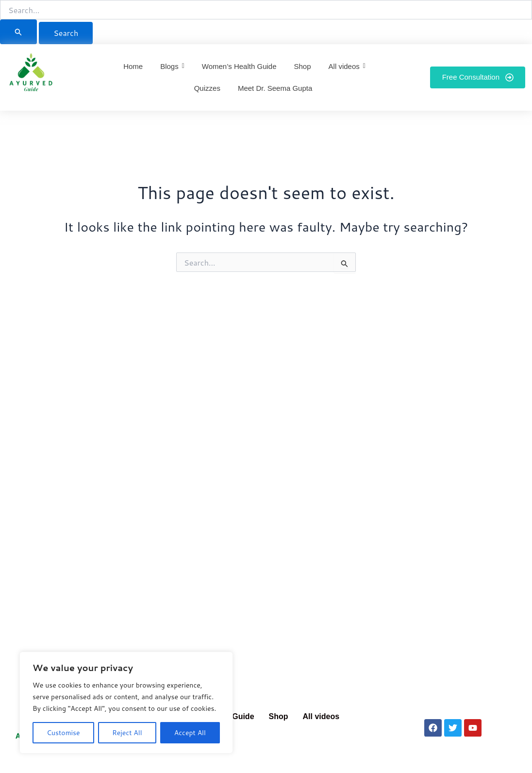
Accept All (190, 733)
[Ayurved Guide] (31, 75)
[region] (126, 703)
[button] (324, 717)
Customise (63, 733)
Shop (279, 716)
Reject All (127, 733)
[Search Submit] (18, 32)
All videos (321, 716)
